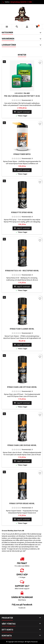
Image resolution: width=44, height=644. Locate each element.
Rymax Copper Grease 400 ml (22, 504)
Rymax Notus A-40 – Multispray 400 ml (22, 271)
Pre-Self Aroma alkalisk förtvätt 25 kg (22, 96)
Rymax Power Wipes (22, 154)
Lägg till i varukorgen (22, 112)
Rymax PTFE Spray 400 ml (22, 212)
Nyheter (22, 55)
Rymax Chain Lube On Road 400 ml (22, 445)
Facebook (22, 608)
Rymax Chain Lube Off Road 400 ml (22, 387)
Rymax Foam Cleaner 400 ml (22, 329)
